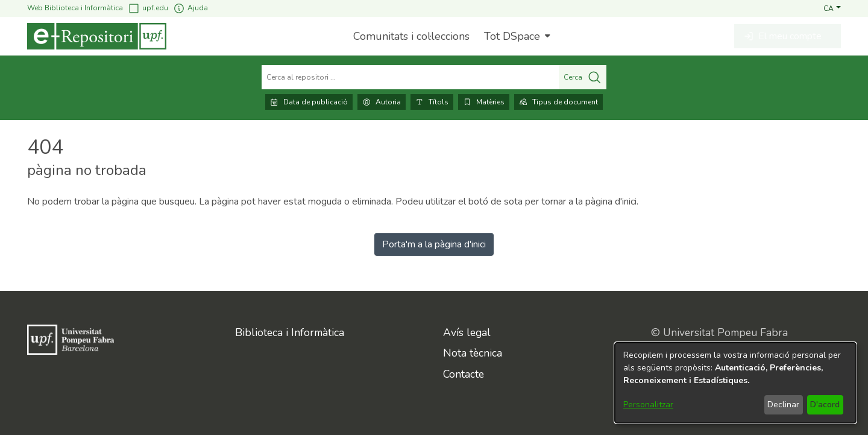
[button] (832, 8)
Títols (432, 102)
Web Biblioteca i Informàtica (75, 8)
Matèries (484, 102)
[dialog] (735, 383)
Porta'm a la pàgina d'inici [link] (434, 244)
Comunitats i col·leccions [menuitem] (411, 36)
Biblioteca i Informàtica (290, 332)
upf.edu (148, 8)
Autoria (382, 102)
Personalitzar (648, 405)
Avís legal (467, 332)
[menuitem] (516, 36)
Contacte (464, 374)
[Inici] (97, 36)
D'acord (825, 405)
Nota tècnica (473, 353)
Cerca (583, 77)
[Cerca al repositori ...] (410, 77)
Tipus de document (558, 102)
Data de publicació (309, 102)
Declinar (783, 405)
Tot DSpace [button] (512, 36)
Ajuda (190, 8)
